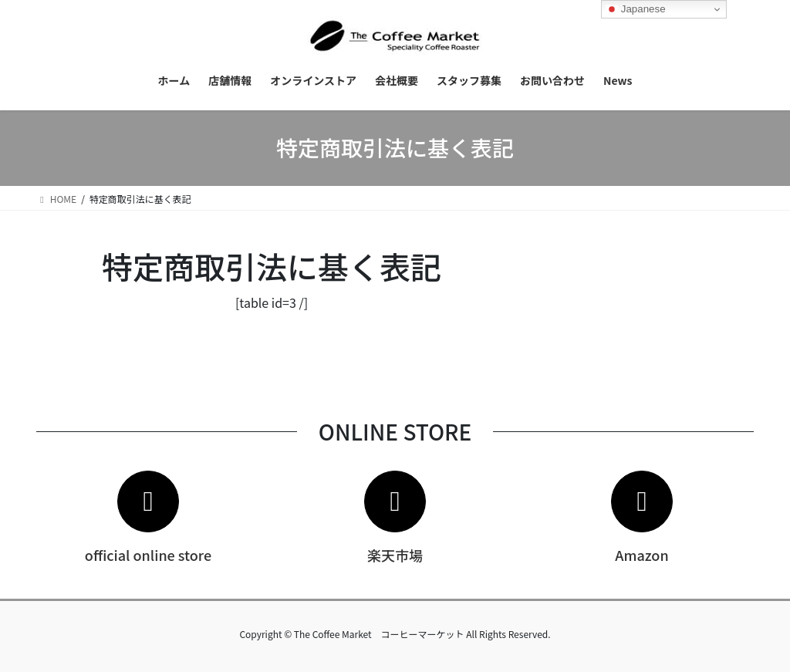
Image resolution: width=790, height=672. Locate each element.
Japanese (636, 9)
